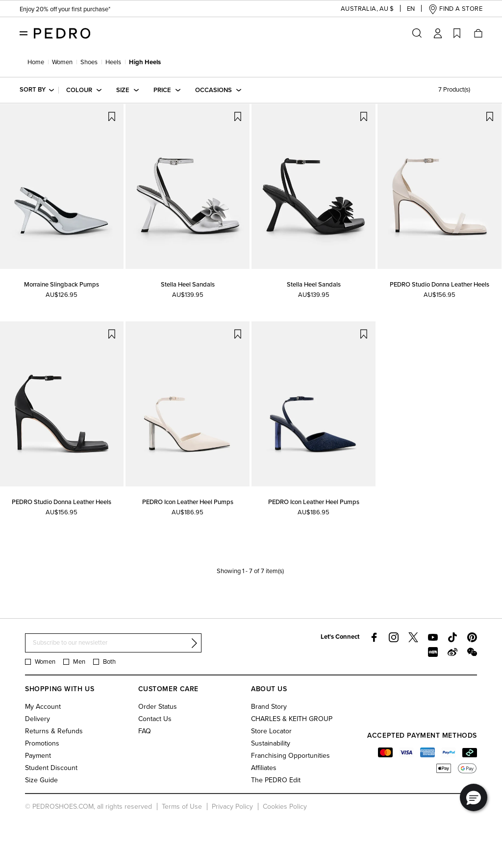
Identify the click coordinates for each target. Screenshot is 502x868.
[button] (359, 9)
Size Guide (41, 780)
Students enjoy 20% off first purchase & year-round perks (102, 10)
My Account (43, 707)
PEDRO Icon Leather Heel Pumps (188, 502)
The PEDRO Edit (276, 780)
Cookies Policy (285, 807)
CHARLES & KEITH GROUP (292, 719)
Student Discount (51, 768)
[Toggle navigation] (24, 33)
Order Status (158, 707)
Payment (38, 756)
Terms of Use (182, 807)
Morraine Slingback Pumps (62, 285)
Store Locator (271, 731)
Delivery (38, 719)
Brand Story (269, 707)
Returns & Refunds (54, 731)
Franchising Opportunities (290, 756)
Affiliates (264, 768)
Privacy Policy (232, 807)
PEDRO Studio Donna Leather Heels (439, 285)
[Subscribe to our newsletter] (113, 643)
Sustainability (271, 743)
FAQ (145, 731)
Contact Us (155, 719)
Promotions (42, 743)
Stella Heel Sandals (188, 285)
